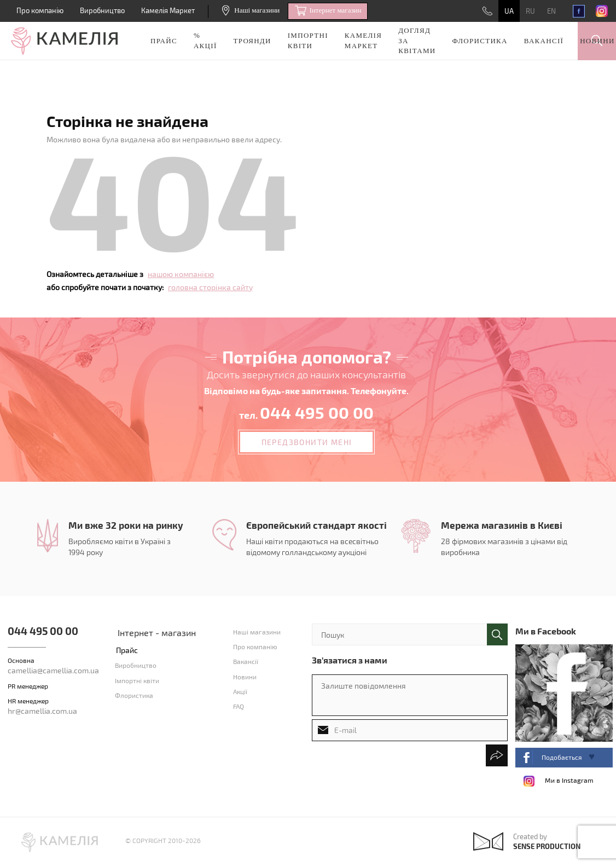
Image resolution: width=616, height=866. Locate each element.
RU (530, 11)
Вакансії (544, 41)
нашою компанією (181, 274)
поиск (497, 634)
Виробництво (102, 10)
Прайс (164, 41)
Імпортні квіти (308, 41)
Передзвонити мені (307, 442)
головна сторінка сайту (210, 287)
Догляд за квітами (417, 41)
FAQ (239, 706)
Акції (240, 691)
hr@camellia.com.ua (42, 711)
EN (551, 11)
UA (509, 11)
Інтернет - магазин (157, 633)
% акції (205, 41)
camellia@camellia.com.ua (53, 670)
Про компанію (40, 10)
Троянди (252, 41)
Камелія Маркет (168, 10)
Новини (597, 41)
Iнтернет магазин (328, 11)
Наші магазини (251, 10)
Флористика (480, 41)
